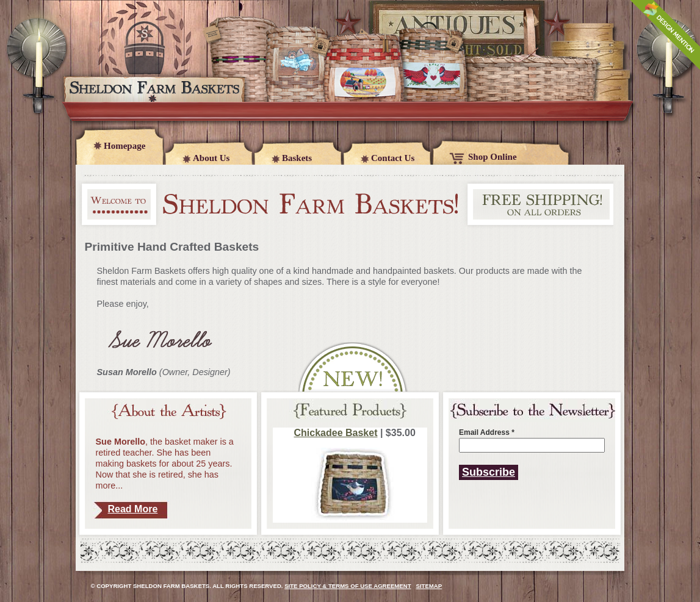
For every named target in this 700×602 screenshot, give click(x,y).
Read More (133, 509)
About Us (211, 158)
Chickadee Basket (336, 433)
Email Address (487, 432)
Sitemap (429, 586)
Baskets (297, 158)
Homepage (124, 146)
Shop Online (493, 157)
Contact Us (393, 158)
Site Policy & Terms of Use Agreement (348, 586)
